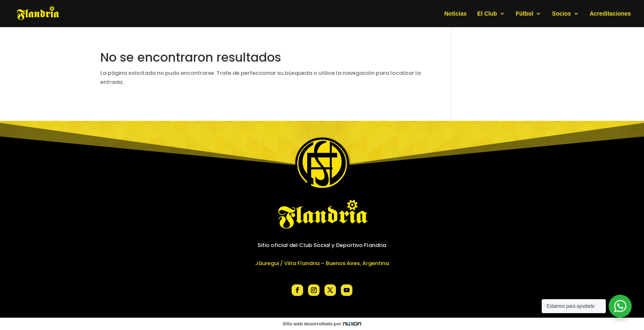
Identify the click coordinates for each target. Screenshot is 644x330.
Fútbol (525, 14)
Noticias (455, 14)
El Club (487, 14)
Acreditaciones (610, 14)
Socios (561, 14)
